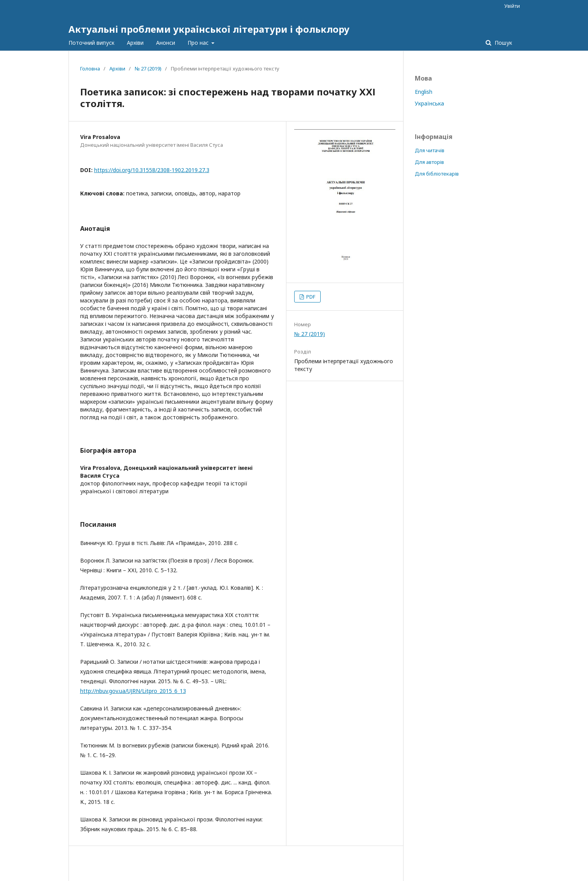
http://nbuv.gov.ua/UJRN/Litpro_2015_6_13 (133, 691)
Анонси (166, 43)
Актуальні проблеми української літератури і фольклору (209, 29)
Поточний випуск (91, 43)
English (424, 92)
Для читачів (430, 150)
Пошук (503, 43)
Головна (90, 69)
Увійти (512, 6)
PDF (310, 297)
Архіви (135, 43)
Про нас (199, 43)
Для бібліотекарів (437, 174)
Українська (429, 103)
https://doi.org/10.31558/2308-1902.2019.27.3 (152, 170)
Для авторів (429, 162)
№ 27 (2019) (148, 69)
